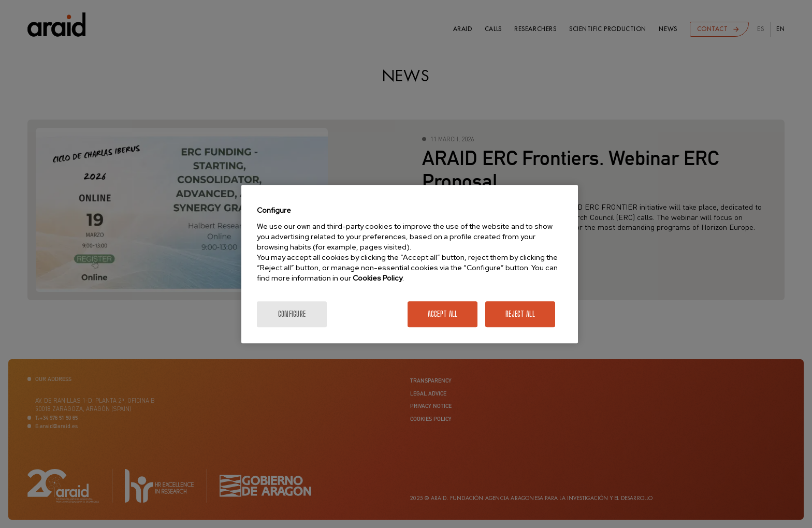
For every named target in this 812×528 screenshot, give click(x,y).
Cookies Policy (378, 278)
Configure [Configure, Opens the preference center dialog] (292, 314)
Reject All (520, 314)
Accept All (443, 314)
